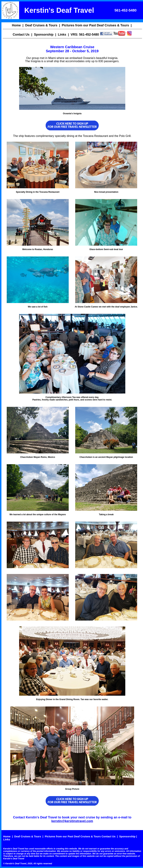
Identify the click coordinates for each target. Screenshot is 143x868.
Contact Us (21, 35)
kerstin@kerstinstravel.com (72, 821)
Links (62, 35)
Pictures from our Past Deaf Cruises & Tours (95, 25)
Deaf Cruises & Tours (41, 25)
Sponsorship (44, 35)
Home (16, 25)
